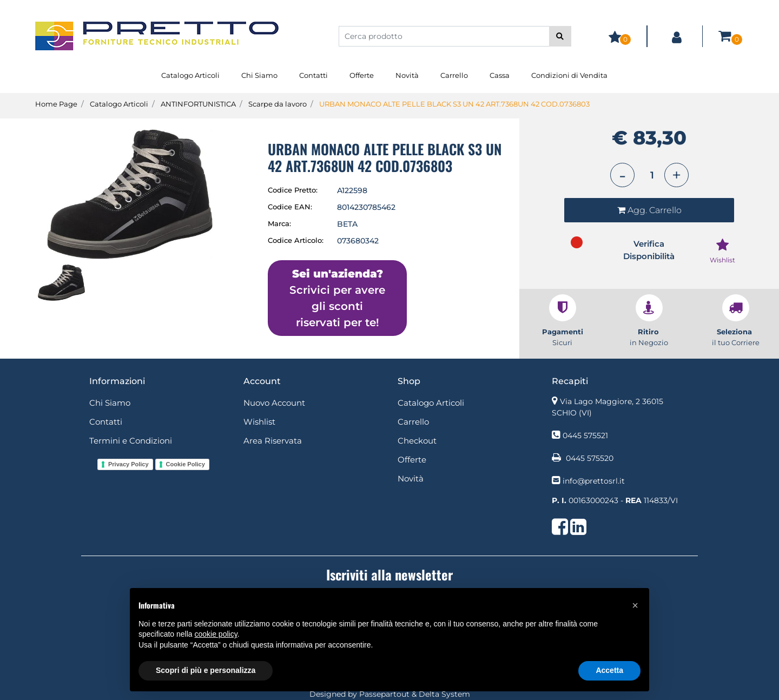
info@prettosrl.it (594, 481)
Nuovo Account (274, 403)
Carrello (454, 75)
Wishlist (259, 422)
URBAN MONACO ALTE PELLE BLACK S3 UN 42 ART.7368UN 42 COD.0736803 (454, 104)
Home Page (56, 104)
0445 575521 (585, 435)
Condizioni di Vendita (569, 75)
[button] (560, 36)
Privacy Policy (128, 464)
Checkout (417, 441)
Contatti (313, 75)
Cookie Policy (186, 464)
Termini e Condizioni (131, 441)
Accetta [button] (609, 670)
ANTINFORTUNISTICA (198, 104)
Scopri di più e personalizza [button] (206, 670)
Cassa (500, 75)
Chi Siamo (259, 75)
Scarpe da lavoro (278, 104)
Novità (407, 75)
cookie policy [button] (216, 634)
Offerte (362, 75)
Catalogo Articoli (190, 75)
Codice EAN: (290, 207)
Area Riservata (273, 441)
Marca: (279, 223)
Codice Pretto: (293, 190)
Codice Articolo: (296, 240)
